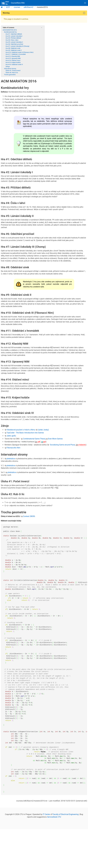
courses (17, 7)
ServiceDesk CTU (54, 817)
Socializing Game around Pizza (62, 445)
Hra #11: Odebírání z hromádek (16, 54)
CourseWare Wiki (13, 3)
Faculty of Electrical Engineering (66, 814)
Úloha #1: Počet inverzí (13, 70)
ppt (45, 442)
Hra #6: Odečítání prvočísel (14, 44)
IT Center (46, 814)
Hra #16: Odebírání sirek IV (14, 64)
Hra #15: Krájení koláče (13, 62)
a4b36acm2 (29, 7)
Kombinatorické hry (10, 32)
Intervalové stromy (10, 69)
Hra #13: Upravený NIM (13, 58)
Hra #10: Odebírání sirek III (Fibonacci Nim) (19, 52)
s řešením (82, 445)
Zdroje (8, 67)
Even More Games (55, 439)
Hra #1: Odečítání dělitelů (14, 34)
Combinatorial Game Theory (34, 439)
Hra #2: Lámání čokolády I (14, 36)
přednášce (11, 459)
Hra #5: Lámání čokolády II (14, 42)
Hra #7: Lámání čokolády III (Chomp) (17, 46)
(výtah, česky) (43, 430)
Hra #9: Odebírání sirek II (14, 50)
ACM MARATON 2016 (10, 30)
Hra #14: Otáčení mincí (13, 60)
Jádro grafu (11, 436)
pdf (39, 442)
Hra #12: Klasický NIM (13, 56)
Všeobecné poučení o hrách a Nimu (21, 430)
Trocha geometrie (10, 75)
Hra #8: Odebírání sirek (13, 48)
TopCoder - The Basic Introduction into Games (25, 433)
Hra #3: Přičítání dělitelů (13, 38)
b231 (8, 7)
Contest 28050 (29, 516)
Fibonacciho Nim (13, 448)
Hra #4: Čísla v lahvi (12, 40)
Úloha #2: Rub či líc (12, 73)
